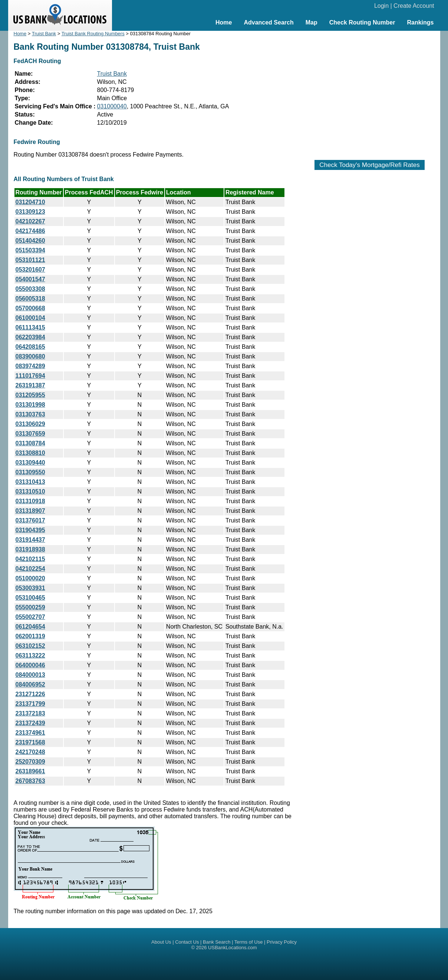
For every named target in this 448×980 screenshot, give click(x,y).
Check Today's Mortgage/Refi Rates (369, 165)
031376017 (30, 520)
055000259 (30, 607)
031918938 (30, 549)
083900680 (30, 356)
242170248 (30, 752)
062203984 (30, 337)
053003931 (30, 588)
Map (312, 22)
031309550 (30, 472)
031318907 (30, 511)
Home (224, 22)
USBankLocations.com (233, 948)
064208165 (30, 347)
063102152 (30, 646)
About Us (161, 942)
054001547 (30, 279)
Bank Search (217, 942)
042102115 (30, 559)
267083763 (30, 781)
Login (381, 6)
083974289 (30, 366)
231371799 (30, 704)
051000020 (30, 578)
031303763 (30, 414)
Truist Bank (44, 34)
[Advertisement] (370, 92)
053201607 (30, 270)
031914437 (30, 540)
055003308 (30, 289)
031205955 (30, 395)
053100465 (30, 598)
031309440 (30, 463)
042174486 (30, 231)
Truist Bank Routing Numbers (93, 34)
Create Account (414, 6)
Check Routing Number (362, 22)
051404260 (30, 241)
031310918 (30, 501)
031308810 (30, 453)
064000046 (30, 665)
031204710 (30, 202)
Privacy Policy (282, 942)
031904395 (30, 530)
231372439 (30, 723)
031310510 (30, 491)
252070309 (30, 762)
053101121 (30, 260)
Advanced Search (269, 22)
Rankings (420, 22)
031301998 (30, 405)
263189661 (30, 771)
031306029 (30, 424)
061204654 (30, 627)
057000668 (30, 308)
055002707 (30, 617)
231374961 (30, 733)
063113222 (30, 655)
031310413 (30, 482)
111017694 (30, 376)
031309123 (30, 212)
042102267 (30, 221)
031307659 (30, 434)
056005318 (30, 299)
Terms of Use (249, 942)
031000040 (112, 106)
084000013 (30, 675)
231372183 (30, 713)
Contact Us (187, 942)
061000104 (30, 318)
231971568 (30, 742)
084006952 (30, 684)
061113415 (30, 327)
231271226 (30, 694)
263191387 (30, 385)
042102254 (30, 569)
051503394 (30, 250)
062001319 (30, 636)
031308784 (30, 443)
